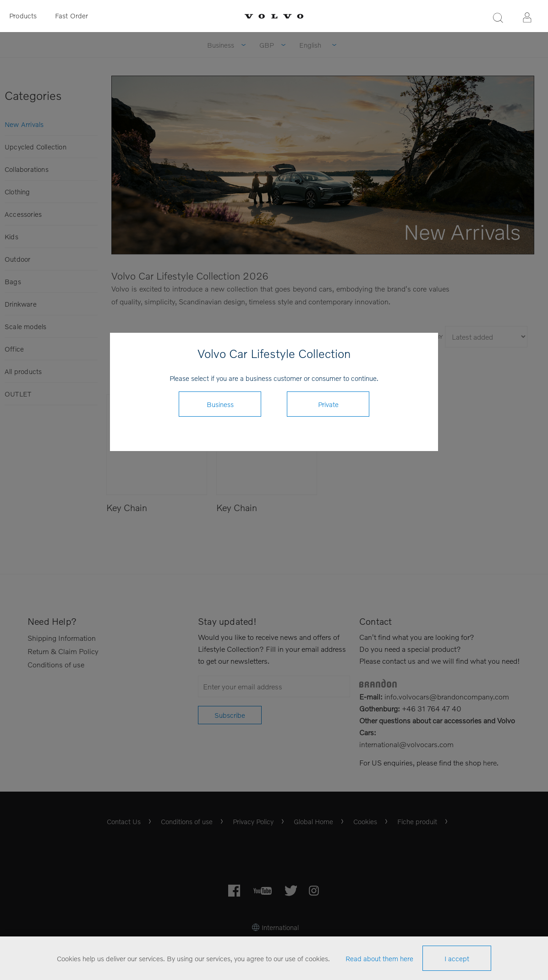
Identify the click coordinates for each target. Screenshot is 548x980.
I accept (457, 958)
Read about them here (379, 958)
